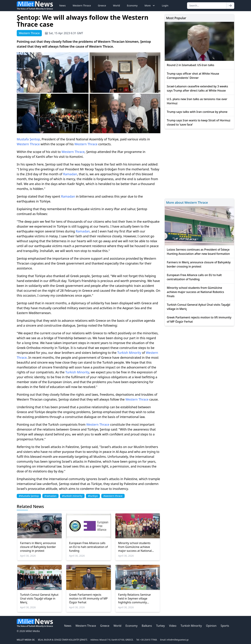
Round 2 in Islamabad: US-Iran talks (191, 65)
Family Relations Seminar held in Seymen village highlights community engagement (135, 598)
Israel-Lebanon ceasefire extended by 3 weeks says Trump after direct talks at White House (197, 88)
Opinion (211, 626)
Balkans (147, 626)
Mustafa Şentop (28, 139)
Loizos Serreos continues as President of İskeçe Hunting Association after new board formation (198, 252)
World (116, 5)
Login (165, 5)
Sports (225, 626)
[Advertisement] (199, 163)
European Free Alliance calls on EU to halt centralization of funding (88, 547)
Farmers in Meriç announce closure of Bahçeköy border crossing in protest (38, 547)
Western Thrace (82, 5)
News (62, 5)
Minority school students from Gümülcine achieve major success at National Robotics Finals (135, 547)
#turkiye (93, 496)
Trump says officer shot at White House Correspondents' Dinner (193, 76)
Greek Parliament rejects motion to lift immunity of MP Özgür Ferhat (88, 598)
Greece (102, 5)
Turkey (161, 626)
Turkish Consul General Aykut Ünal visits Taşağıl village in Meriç (39, 598)
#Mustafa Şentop (29, 496)
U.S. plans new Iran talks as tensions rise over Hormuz (197, 101)
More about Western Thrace (187, 202)
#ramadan (50, 496)
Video (173, 626)
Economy (132, 5)
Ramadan (70, 174)
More (150, 6)
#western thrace (113, 496)
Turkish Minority (129, 353)
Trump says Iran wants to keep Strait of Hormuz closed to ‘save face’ (199, 122)
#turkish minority (72, 496)
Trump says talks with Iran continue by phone (197, 112)
